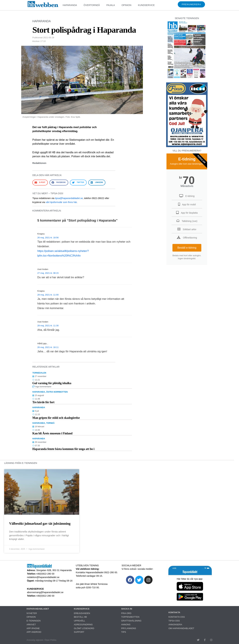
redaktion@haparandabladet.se (43, 577)
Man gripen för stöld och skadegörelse (56, 418)
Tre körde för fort (43, 402)
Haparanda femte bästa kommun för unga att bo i (63, 449)
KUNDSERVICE (146, 5)
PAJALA (111, 5)
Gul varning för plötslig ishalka (52, 383)
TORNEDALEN (39, 373)
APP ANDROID (34, 632)
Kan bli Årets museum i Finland (52, 433)
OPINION (126, 5)
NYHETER (32, 613)
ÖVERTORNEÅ (92, 5)
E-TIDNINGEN (34, 621)
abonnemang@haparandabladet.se (45, 592)
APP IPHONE (33, 628)
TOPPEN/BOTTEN (130, 617)
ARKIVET (31, 625)
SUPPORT (79, 632)
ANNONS (126, 625)
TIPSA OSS (174, 621)
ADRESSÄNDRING (83, 625)
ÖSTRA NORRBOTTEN (57, 392)
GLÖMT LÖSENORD (84, 628)
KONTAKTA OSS (177, 617)
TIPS (124, 632)
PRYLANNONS (129, 628)
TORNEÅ (50, 423)
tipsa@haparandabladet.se (69, 198)
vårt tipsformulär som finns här (61, 202)
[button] (40, 183)
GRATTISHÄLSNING (131, 621)
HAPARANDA (70, 5)
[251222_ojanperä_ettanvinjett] (187, 146)
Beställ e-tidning (187, 248)
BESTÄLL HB (80, 617)
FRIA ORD (126, 613)
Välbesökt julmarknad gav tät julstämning (40, 524)
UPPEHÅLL (80, 621)
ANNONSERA (175, 625)
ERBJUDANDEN (82, 613)
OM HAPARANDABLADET (181, 628)
